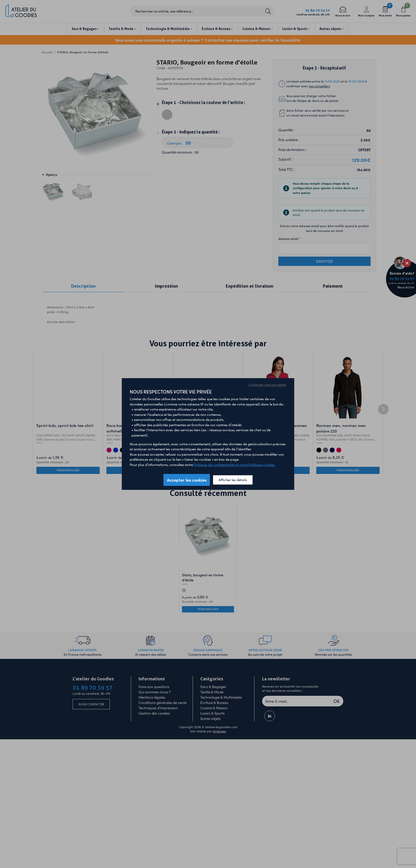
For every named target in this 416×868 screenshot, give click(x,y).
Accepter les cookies (187, 480)
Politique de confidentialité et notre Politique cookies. (235, 465)
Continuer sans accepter (267, 385)
